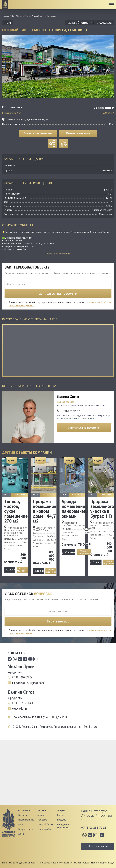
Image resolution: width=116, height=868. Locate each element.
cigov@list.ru (20, 709)
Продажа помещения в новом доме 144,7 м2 (45, 511)
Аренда (41, 815)
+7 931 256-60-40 (22, 703)
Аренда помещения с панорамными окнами (76, 509)
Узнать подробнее (22, 570)
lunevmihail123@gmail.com (28, 683)
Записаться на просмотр (84, 428)
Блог (21, 824)
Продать (62, 820)
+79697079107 (70, 411)
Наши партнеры (26, 820)
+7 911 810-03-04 (22, 677)
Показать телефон (78, 133)
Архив (21, 834)
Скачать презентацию (38, 133)
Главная (6, 16)
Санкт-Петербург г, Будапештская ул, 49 (25, 120)
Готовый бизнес (46, 824)
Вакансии (23, 815)
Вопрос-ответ (26, 829)
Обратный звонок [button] (97, 847)
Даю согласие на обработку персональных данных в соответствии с (60, 304)
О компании (24, 810)
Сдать (60, 815)
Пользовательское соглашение (56, 863)
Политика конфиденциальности (19, 863)
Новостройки (44, 829)
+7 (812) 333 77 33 (94, 828)
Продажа (42, 820)
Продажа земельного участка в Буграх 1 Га (102, 509)
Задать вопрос (58, 621)
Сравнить (11, 570)
